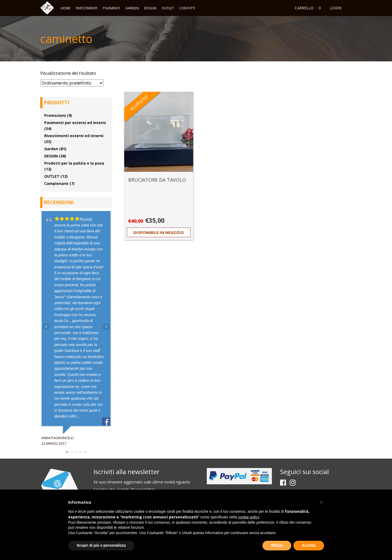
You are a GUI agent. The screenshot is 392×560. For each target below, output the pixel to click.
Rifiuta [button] (277, 545)
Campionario (56, 183)
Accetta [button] (309, 545)
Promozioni (55, 115)
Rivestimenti (87, 8)
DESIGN (150, 8)
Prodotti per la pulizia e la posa (74, 163)
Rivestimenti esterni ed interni (74, 136)
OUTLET (168, 8)
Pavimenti (111, 8)
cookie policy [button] (248, 517)
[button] (321, 502)
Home (66, 8)
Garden (132, 8)
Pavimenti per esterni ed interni (75, 123)
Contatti (187, 8)
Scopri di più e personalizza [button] (101, 545)
